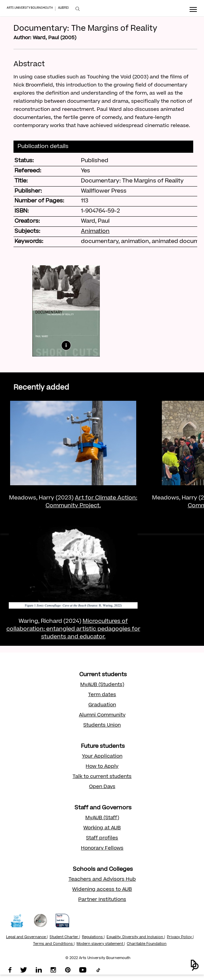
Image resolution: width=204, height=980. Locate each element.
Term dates (102, 695)
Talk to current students (102, 777)
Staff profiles (102, 838)
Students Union (102, 726)
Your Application (102, 757)
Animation (95, 231)
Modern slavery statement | (101, 944)
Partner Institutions (102, 900)
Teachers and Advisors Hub (102, 880)
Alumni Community (102, 715)
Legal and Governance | (27, 937)
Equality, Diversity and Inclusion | (136, 937)
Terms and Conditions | (54, 944)
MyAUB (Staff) (102, 818)
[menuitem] (78, 9)
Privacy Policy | (180, 937)
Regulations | (93, 937)
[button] (195, 965)
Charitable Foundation (147, 944)
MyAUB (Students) (102, 685)
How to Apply (102, 767)
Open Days (102, 787)
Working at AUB (102, 828)
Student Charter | (65, 937)
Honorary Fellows (102, 849)
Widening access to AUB (102, 890)
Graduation (102, 705)
